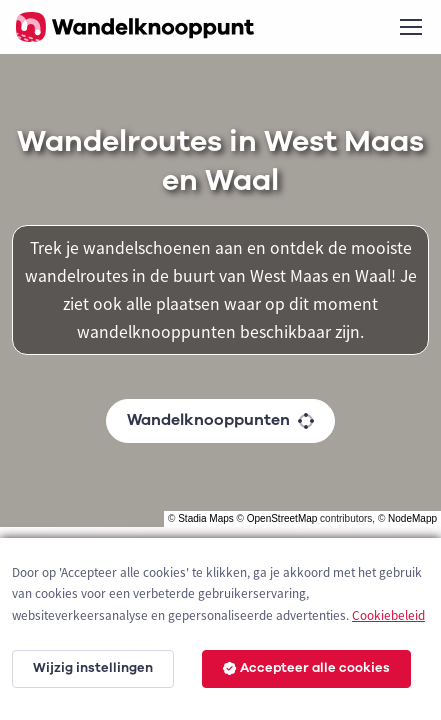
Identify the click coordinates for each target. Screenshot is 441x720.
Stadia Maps (206, 518)
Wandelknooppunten (220, 420)
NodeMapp (412, 518)
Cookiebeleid (388, 615)
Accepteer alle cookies (306, 668)
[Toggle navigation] (410, 27)
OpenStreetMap (282, 518)
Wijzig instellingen (93, 668)
